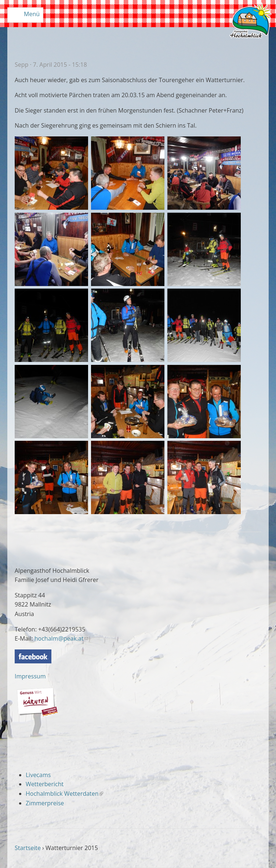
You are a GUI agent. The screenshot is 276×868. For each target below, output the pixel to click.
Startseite (28, 848)
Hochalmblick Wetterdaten (64, 794)
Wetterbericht (45, 784)
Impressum (30, 676)
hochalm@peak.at (61, 638)
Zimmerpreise (45, 803)
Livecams (38, 775)
